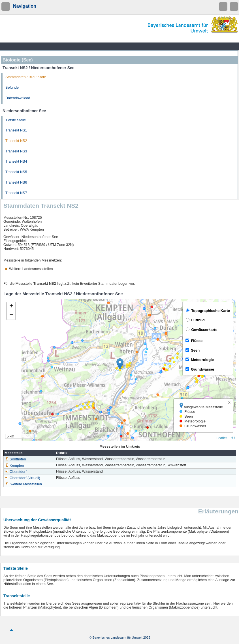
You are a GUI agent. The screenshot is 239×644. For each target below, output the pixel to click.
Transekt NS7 (16, 193)
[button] (120, 364)
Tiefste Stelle (16, 120)
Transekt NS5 (16, 172)
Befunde (12, 88)
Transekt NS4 (16, 161)
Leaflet (221, 438)
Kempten (14, 466)
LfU (232, 438)
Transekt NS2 (16, 141)
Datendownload (18, 98)
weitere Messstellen (26, 484)
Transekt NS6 (16, 182)
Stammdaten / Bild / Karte (26, 77)
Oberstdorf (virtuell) (22, 478)
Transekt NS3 (16, 151)
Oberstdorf (16, 472)
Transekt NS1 (16, 130)
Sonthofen (15, 459)
